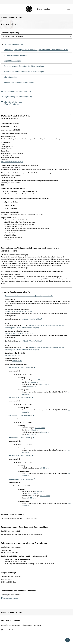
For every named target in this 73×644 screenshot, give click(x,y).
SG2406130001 (14, 398)
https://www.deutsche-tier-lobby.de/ (12, 162)
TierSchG (8, 355)
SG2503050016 (14, 415)
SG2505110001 (14, 456)
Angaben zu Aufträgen (12, 61)
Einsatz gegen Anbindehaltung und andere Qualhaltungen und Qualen (29, 296)
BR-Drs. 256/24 (10, 311)
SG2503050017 (14, 438)
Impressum (37, 625)
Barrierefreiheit (6, 625)
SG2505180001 (14, 479)
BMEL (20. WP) (27, 319)
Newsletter (18, 620)
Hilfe (3, 620)
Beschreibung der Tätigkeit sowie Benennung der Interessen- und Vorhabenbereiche (36, 50)
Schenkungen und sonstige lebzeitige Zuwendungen (24, 72)
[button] (69, 9)
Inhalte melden (27, 625)
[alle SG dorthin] (40, 380)
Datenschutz (16, 625)
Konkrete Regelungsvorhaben (15, 55)
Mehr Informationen (12, 104)
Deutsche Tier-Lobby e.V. (14, 44)
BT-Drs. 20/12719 (11, 333)
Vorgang (19, 311)
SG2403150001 (14, 368)
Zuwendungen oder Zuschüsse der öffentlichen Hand (24, 66)
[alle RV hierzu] (27, 311)
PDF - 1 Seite (25, 398)
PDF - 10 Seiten (26, 479)
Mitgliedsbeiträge (10, 77)
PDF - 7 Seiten (26, 438)
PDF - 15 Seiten (26, 368)
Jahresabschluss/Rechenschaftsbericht (19, 83)
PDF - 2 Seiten (26, 415)
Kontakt (9, 620)
